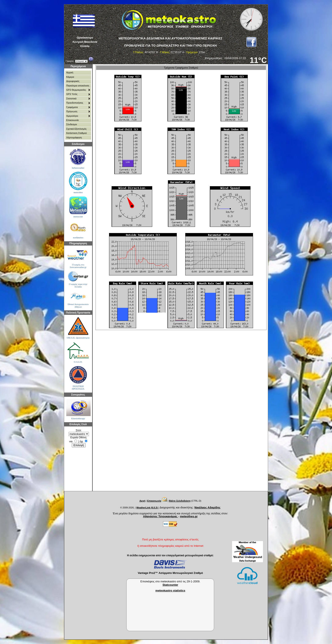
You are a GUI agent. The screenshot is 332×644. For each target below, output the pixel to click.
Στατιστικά (71, 99)
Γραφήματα (72, 107)
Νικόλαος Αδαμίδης (207, 507)
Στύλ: (79, 430)
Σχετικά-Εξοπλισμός (76, 129)
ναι (71, 441)
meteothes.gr (189, 516)
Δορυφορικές (73, 81)
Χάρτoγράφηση (74, 137)
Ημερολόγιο (72, 116)
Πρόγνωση (72, 111)
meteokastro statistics (170, 591)
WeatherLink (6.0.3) (147, 508)
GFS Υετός (72, 94)
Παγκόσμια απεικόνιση (78, 86)
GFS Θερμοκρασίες (76, 90)
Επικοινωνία (73, 120)
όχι (81, 441)
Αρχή (142, 501)
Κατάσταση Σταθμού (77, 133)
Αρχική (70, 72)
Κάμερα (70, 77)
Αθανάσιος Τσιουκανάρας (161, 516)
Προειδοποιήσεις (75, 103)
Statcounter (170, 585)
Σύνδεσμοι (72, 124)
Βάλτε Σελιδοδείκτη (180, 501)
